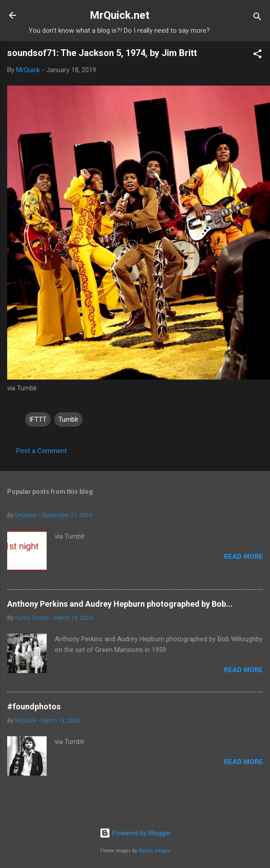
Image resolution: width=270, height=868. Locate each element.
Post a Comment (41, 451)
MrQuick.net (120, 15)
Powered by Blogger (135, 833)
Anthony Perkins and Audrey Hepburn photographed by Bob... (120, 604)
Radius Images (155, 851)
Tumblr (68, 419)
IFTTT (38, 419)
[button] (257, 55)
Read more (243, 557)
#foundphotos (34, 706)
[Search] (257, 18)
